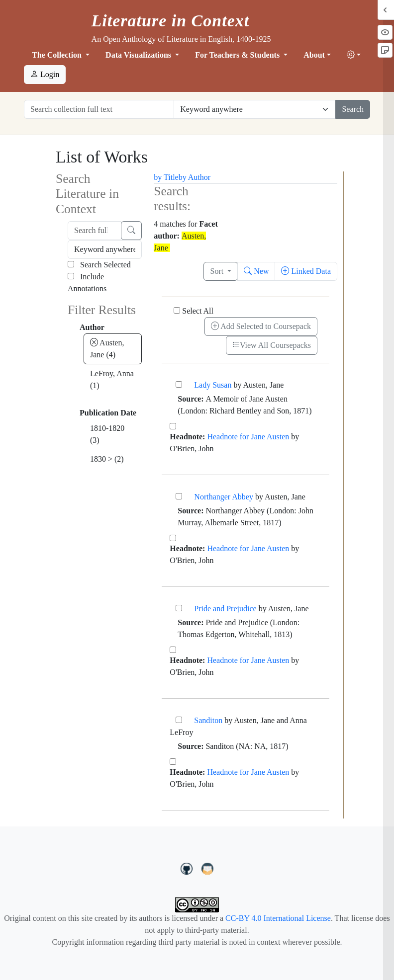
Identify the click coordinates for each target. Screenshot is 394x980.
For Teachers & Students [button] (238, 55)
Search (353, 109)
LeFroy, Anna (112, 379)
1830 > (107, 459)
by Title (166, 177)
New (256, 271)
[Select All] (177, 310)
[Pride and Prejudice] (179, 608)
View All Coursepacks (272, 345)
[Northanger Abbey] (179, 496)
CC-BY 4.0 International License (278, 918)
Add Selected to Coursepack (261, 326)
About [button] (314, 55)
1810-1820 (107, 434)
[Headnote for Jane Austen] (173, 426)
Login (45, 74)
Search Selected (99, 265)
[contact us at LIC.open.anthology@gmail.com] (208, 868)
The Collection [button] (58, 55)
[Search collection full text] (99, 109)
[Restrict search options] (255, 109)
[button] (354, 55)
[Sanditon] (179, 720)
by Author (195, 177)
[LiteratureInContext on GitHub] (188, 868)
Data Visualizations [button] (139, 55)
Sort (218, 271)
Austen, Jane (107, 349)
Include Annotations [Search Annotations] (87, 283)
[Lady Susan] (179, 384)
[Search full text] (95, 231)
